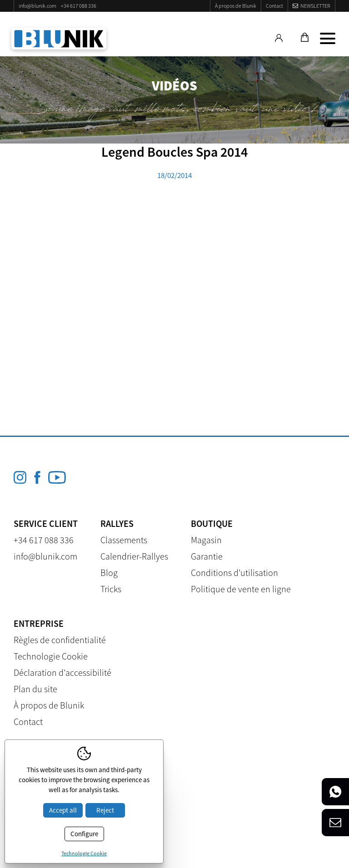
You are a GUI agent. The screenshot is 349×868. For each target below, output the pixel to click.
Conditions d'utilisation (234, 573)
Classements (124, 540)
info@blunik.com (37, 6)
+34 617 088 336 (79, 6)
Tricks (111, 589)
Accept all (63, 810)
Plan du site (35, 689)
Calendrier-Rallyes (134, 556)
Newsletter (315, 6)
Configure (84, 834)
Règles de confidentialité (60, 640)
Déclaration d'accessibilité (62, 672)
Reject (105, 810)
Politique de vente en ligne (241, 589)
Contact (274, 6)
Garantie (207, 556)
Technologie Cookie (51, 656)
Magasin (206, 540)
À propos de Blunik (236, 6)
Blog (109, 573)
